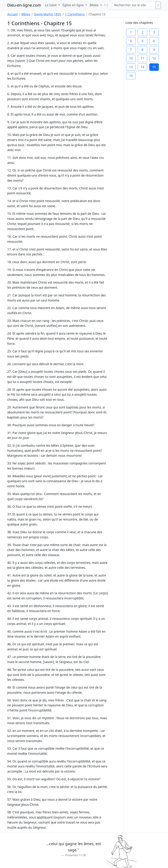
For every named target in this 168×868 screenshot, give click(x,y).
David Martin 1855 (48, 14)
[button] (105, 5)
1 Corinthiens (75, 14)
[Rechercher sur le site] (134, 5)
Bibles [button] (94, 5)
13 (131, 67)
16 (131, 76)
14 (142, 67)
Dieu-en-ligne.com (24, 5)
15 (154, 67)
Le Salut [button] (51, 5)
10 (131, 58)
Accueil (12, 14)
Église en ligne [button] (73, 5)
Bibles (26, 14)
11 (142, 58)
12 (154, 58)
